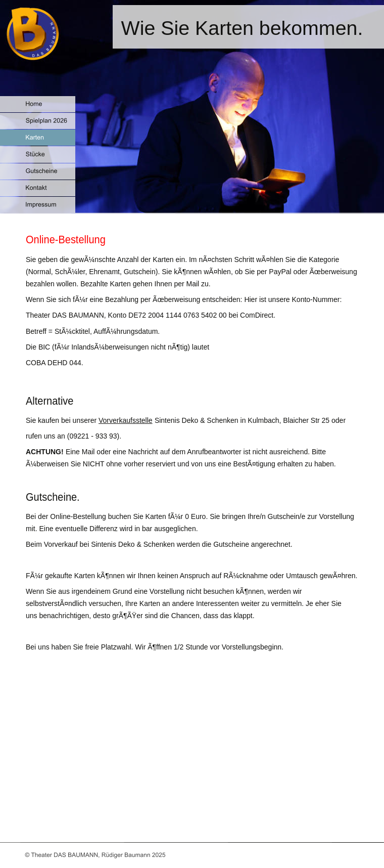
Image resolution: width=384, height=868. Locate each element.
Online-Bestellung (66, 240)
